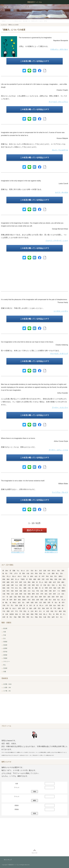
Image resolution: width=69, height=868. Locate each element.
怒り (36, 571)
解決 (32, 576)
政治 (36, 597)
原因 (21, 585)
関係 (30, 579)
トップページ (4, 25)
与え (18, 571)
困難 (25, 588)
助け (50, 600)
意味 (63, 571)
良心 (32, 617)
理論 (36, 617)
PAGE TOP (34, 853)
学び (56, 611)
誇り (40, 611)
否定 (39, 608)
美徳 (43, 608)
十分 (59, 591)
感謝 (35, 579)
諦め (7, 571)
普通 (8, 611)
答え (64, 585)
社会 (33, 591)
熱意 (59, 605)
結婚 (8, 585)
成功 (28, 597)
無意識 (12, 614)
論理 (53, 617)
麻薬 (60, 611)
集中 (54, 591)
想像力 (24, 600)
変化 (25, 611)
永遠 (28, 573)
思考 (51, 588)
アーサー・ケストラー (60, 408)
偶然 (33, 582)
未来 (7, 614)
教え (57, 573)
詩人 (5, 638)
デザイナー (7, 662)
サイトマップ (8, 860)
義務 (8, 582)
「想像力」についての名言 (16, 7)
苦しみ (41, 582)
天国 (4, 605)
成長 (49, 597)
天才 (8, 605)
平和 (21, 611)
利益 (15, 617)
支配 (21, 591)
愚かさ (14, 576)
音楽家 (5, 668)
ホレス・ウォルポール (60, 150)
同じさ (9, 576)
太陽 (46, 600)
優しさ (45, 614)
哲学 (63, 603)
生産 (32, 597)
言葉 (8, 588)
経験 (50, 582)
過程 (12, 579)
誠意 (11, 597)
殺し (21, 588)
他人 (59, 600)
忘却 (32, 611)
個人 (60, 585)
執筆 (16, 591)
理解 (19, 617)
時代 (8, 591)
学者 (5, 635)
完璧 (43, 579)
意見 (40, 571)
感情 (39, 579)
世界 (57, 597)
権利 (33, 585)
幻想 (29, 585)
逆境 (12, 582)
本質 (48, 611)
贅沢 (45, 597)
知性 (36, 603)
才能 (29, 588)
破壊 (7, 608)
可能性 (23, 579)
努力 (31, 605)
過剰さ (61, 576)
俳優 (5, 672)
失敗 (12, 591)
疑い (7, 573)
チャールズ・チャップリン (58, 102)
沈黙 (49, 603)
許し (64, 614)
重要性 (64, 591)
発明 (19, 608)
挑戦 (45, 603)
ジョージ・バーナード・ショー (57, 240)
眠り (63, 605)
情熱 (29, 594)
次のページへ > (34, 530)
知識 (32, 603)
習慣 (46, 591)
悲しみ (17, 579)
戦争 (11, 600)
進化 (46, 594)
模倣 (32, 614)
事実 (63, 588)
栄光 (32, 573)
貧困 (59, 608)
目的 (24, 614)
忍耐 (51, 605)
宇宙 (11, 573)
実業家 (5, 642)
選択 (15, 600)
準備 (8, 594)
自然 (4, 591)
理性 (24, 617)
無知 (16, 614)
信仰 (50, 594)
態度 (42, 600)
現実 (25, 585)
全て (4, 597)
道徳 (16, 605)
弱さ (11, 617)
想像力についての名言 (13, 25)
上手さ (16, 573)
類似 (40, 617)
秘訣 (31, 608)
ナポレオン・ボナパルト (59, 49)
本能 (52, 611)
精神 (40, 597)
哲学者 (5, 652)
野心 (50, 614)
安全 (32, 571)
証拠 (16, 594)
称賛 (21, 594)
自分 (29, 591)
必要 (35, 608)
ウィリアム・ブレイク (60, 492)
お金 (49, 573)
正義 (15, 597)
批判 (48, 608)
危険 (56, 579)
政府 (53, 597)
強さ (56, 603)
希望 (4, 582)
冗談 (25, 594)
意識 (45, 571)
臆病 (53, 573)
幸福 (53, 585)
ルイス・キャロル (62, 192)
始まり (15, 608)
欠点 (16, 585)
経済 (54, 582)
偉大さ (54, 571)
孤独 (4, 588)
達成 (54, 600)
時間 (46, 588)
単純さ (15, 603)
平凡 (16, 611)
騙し (7, 603)
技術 (60, 579)
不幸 (4, 611)
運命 (24, 573)
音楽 (25, 576)
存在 (29, 600)
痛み (59, 571)
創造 (19, 600)
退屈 (33, 600)
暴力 (36, 611)
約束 (40, 614)
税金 (24, 597)
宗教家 (5, 658)
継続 (63, 582)
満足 (64, 611)
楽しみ (64, 600)
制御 (19, 597)
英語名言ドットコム (35, 2)
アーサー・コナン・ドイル (58, 450)
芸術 (59, 582)
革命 (47, 576)
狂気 (25, 582)
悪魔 (14, 571)
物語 (28, 614)
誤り (28, 571)
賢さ (56, 576)
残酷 (36, 588)
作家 (5, 632)
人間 (46, 605)
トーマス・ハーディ (61, 311)
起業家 (5, 648)
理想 (28, 617)
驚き (4, 576)
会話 (36, 576)
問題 (36, 614)
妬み (55, 605)
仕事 (59, 588)
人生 (59, 594)
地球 (28, 603)
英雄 (40, 573)
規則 (64, 579)
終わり (20, 576)
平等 (55, 608)
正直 (12, 594)
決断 (12, 585)
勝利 (33, 594)
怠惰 (38, 600)
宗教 (50, 591)
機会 (52, 579)
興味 (29, 582)
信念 (63, 594)
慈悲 (25, 591)
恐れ (62, 573)
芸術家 (5, 645)
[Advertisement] (34, 276)
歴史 (49, 617)
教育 (21, 582)
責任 (62, 597)
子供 (12, 588)
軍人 (5, 665)
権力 (38, 585)
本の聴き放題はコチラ (51, 552)
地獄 (55, 588)
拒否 (16, 582)
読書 (21, 605)
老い (45, 573)
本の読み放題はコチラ (18, 552)
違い (24, 603)
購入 (49, 585)
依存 (49, 571)
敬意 (46, 582)
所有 (42, 594)
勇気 (57, 614)
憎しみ (41, 605)
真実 (54, 594)
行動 (45, 585)
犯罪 (24, 608)
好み (16, 588)
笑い (62, 617)
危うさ (23, 571)
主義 (4, 594)
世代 (4, 600)
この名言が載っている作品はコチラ (35, 61)
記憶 (47, 579)
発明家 (5, 655)
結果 (4, 585)
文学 (12, 611)
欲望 (4, 617)
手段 (38, 591)
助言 (38, 594)
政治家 (5, 628)
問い (12, 605)
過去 (52, 576)
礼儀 (45, 617)
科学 (43, 576)
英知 (36, 573)
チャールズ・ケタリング (59, 354)
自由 (42, 591)
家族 (4, 579)
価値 (8, 579)
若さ (57, 617)
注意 (40, 603)
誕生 (19, 603)
